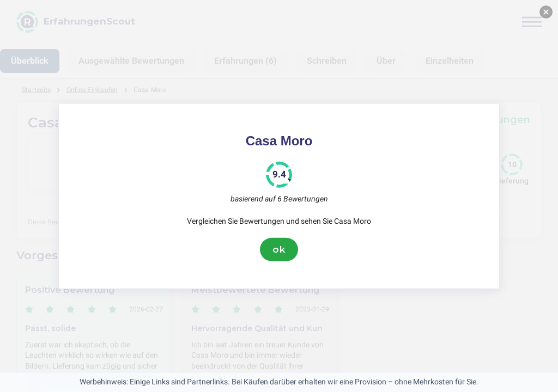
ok (279, 249)
